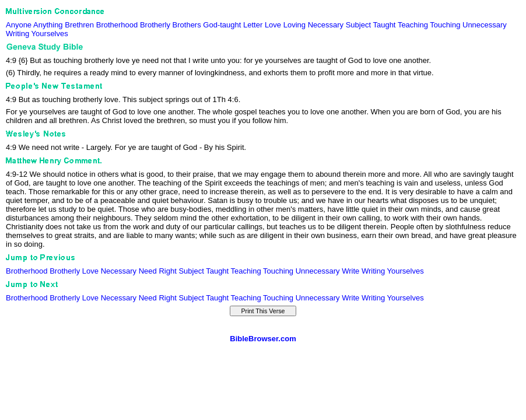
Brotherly (155, 25)
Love (273, 25)
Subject (358, 25)
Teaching (413, 25)
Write (350, 271)
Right (167, 271)
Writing (17, 34)
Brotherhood (117, 25)
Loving (294, 25)
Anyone (19, 25)
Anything (48, 25)
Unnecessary (485, 25)
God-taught (222, 25)
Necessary (326, 25)
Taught (384, 25)
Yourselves (50, 34)
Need (148, 271)
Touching (445, 25)
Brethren (79, 25)
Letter (253, 25)
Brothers (187, 25)
